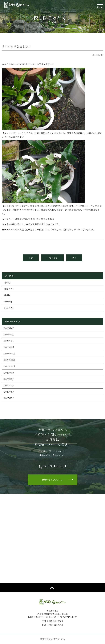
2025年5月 (9, 398)
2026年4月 (9, 328)
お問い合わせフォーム (52, 480)
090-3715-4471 (68, 617)
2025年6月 (9, 392)
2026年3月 (9, 334)
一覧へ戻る (52, 258)
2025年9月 (9, 373)
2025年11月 (10, 360)
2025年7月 (9, 385)
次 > (74, 258)
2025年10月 (10, 366)
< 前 (31, 258)
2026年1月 (9, 347)
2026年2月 (9, 341)
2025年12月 (10, 354)
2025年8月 (9, 379)
